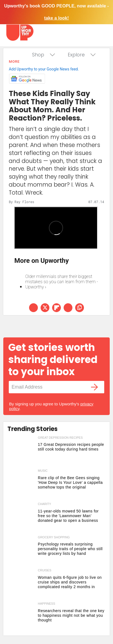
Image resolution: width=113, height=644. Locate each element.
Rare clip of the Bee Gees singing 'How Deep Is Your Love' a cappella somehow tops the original (70, 482)
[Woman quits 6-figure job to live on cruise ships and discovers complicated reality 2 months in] (21, 584)
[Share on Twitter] (45, 308)
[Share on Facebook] (33, 308)
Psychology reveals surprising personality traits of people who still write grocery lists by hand (70, 549)
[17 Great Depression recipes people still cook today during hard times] (21, 451)
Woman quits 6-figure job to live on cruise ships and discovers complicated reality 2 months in (70, 582)
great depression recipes (60, 438)
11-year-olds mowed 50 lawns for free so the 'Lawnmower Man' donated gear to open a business (68, 516)
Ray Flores (24, 202)
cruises (45, 570)
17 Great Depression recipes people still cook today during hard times (71, 447)
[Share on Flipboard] (56, 308)
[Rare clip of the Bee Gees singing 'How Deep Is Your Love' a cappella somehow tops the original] (21, 485)
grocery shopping (54, 537)
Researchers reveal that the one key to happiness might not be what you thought (71, 615)
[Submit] (95, 387)
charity (44, 504)
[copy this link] (80, 308)
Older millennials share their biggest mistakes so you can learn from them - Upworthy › (62, 282)
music (43, 471)
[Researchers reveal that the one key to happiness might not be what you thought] (21, 617)
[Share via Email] (68, 308)
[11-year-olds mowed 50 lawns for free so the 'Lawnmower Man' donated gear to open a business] (21, 518)
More (14, 62)
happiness (46, 604)
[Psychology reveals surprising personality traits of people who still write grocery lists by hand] (21, 551)
